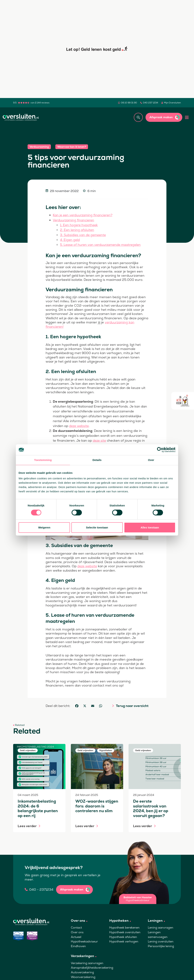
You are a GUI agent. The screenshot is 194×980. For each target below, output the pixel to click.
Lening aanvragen (161, 927)
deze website (79, 425)
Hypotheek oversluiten (125, 932)
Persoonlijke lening (161, 945)
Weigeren (44, 527)
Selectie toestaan (97, 527)
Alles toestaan (150, 527)
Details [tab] (97, 460)
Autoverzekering (82, 972)
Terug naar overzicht (132, 705)
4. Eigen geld (70, 239)
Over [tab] (151, 460)
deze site (100, 440)
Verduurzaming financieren (74, 220)
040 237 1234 (151, 103)
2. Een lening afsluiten (77, 230)
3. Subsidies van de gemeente (84, 235)
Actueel (76, 936)
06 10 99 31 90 (129, 103)
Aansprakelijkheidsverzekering (92, 967)
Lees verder (27, 825)
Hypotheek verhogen (124, 941)
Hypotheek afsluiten (123, 936)
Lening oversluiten (161, 941)
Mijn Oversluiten (172, 103)
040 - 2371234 (41, 889)
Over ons (77, 932)
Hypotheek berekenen (124, 927)
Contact (76, 927)
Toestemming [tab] (43, 460)
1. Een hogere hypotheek (79, 225)
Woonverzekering (83, 976)
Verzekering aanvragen (87, 962)
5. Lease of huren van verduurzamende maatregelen (102, 244)
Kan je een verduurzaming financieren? (84, 215)
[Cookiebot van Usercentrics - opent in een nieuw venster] (160, 450)
